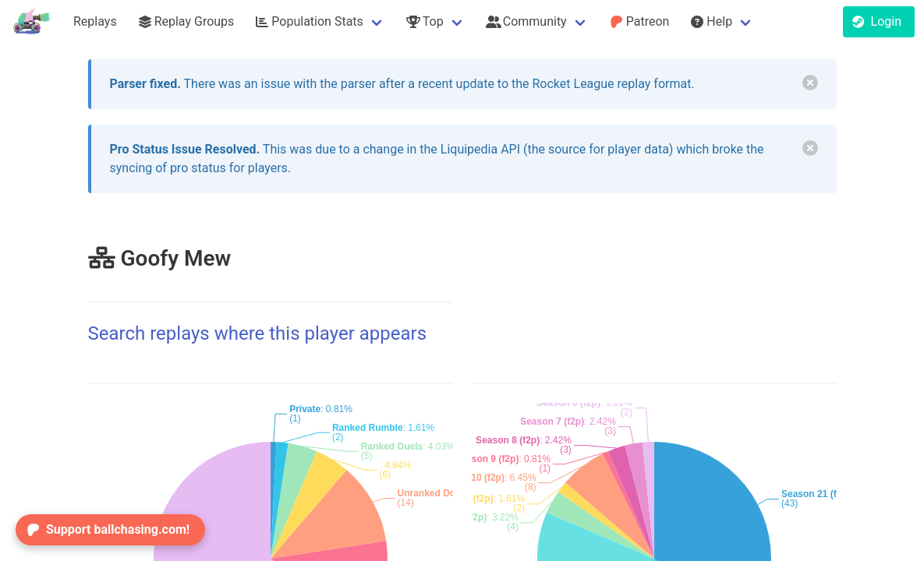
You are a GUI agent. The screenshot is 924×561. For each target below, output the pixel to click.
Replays (95, 21)
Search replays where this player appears (258, 333)
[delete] (810, 83)
